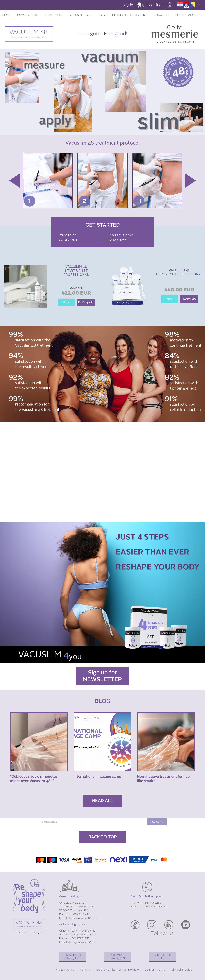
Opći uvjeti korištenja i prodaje (118, 970)
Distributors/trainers (129, 15)
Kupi (66, 302)
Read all (103, 801)
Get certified (151, 5)
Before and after (189, 15)
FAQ (102, 15)
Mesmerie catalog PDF (117, 957)
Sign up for (102, 677)
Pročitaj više (86, 302)
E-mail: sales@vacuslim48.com (150, 907)
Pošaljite (157, 822)
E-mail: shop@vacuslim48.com (78, 918)
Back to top (103, 837)
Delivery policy (155, 970)
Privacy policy (65, 970)
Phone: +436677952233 (74, 914)
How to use (54, 15)
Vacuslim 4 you (81, 15)
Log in (128, 5)
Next (191, 181)
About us (161, 15)
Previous (14, 181)
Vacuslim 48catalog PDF (73, 957)
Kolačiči (85, 970)
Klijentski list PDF (162, 957)
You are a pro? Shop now (121, 237)
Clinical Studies (182, 970)
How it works (28, 15)
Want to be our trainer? (68, 237)
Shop (6, 15)
